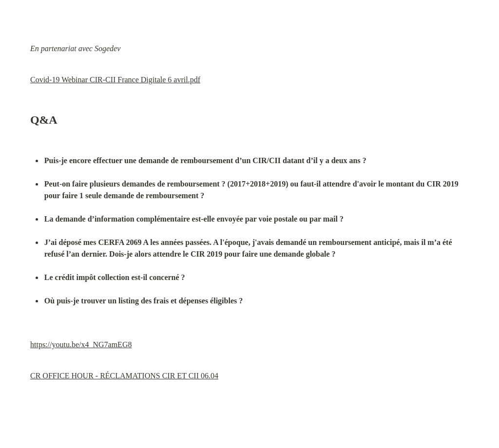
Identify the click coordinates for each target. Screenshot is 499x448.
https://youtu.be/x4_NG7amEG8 (81, 345)
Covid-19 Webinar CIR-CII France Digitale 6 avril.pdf (115, 80)
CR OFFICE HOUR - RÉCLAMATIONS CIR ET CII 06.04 (124, 376)
